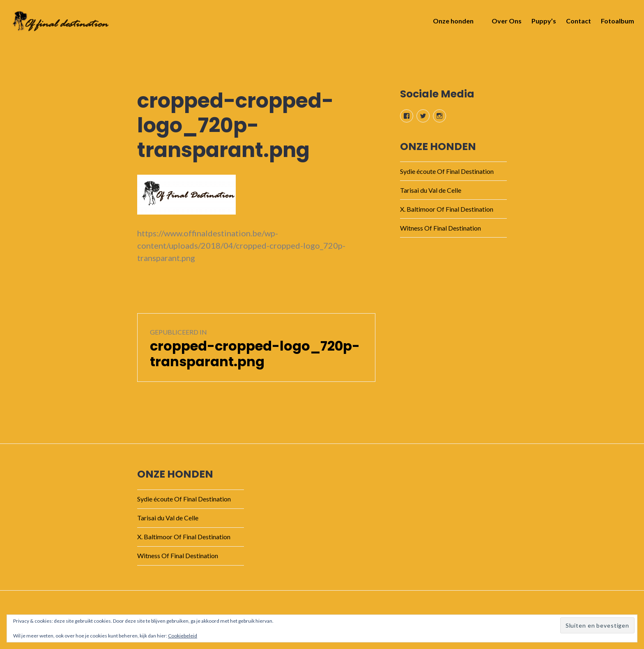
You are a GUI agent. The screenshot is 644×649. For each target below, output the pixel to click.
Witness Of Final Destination (440, 228)
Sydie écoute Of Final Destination (447, 171)
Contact (576, 23)
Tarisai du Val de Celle (431, 190)
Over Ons (504, 23)
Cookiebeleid (183, 636)
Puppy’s (541, 23)
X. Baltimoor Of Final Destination (447, 209)
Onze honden (451, 23)
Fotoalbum (615, 23)
